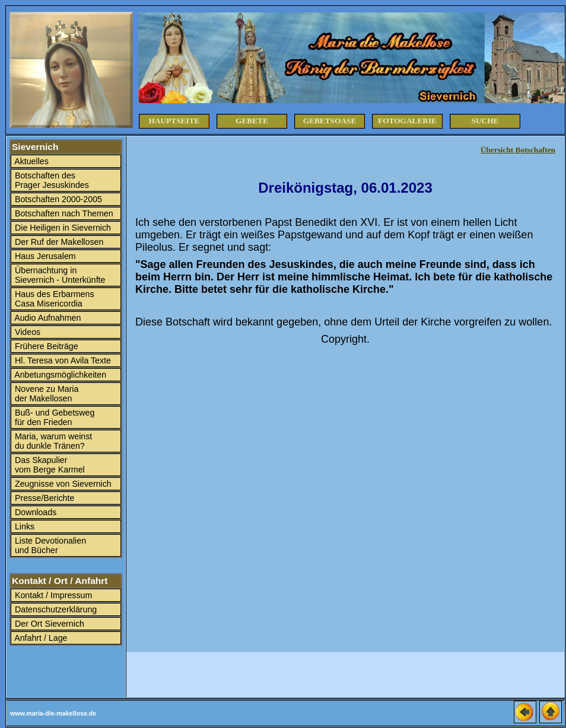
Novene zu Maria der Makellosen (45, 394)
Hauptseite (174, 121)
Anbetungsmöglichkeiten (59, 375)
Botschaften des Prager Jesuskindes (51, 180)
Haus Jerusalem (44, 256)
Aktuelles (31, 161)
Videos (26, 332)
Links (23, 526)
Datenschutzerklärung (55, 609)
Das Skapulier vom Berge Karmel (49, 465)
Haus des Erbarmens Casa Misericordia (53, 299)
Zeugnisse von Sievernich (62, 484)
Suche (485, 121)
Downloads (34, 512)
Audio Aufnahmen (47, 318)
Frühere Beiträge (45, 346)
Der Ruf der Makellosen (58, 242)
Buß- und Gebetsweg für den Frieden (53, 417)
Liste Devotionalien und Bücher (49, 545)
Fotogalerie (407, 121)
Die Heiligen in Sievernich (62, 228)
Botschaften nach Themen (63, 213)
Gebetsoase (330, 121)
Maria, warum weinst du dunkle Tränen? (52, 441)
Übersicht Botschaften (518, 150)
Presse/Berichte (43, 498)
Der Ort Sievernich (48, 624)
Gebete (252, 121)
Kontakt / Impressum (52, 595)
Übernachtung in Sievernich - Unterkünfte (59, 275)
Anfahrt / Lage (40, 638)
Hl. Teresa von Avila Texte (62, 360)
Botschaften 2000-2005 (57, 199)
